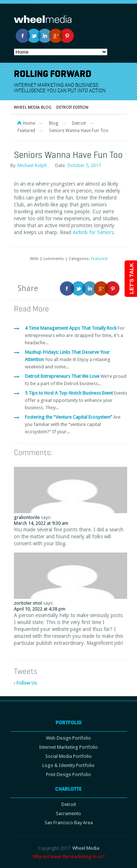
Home (29, 123)
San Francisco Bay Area (69, 823)
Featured (26, 131)
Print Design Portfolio (68, 774)
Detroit (79, 123)
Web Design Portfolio (68, 738)
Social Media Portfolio (68, 756)
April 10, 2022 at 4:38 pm (40, 609)
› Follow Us (25, 683)
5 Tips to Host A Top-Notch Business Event (69, 393)
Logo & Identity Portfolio (68, 765)
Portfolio (68, 722)
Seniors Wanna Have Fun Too (68, 155)
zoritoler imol (28, 603)
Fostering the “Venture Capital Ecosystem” (69, 417)
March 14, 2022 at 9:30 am (41, 523)
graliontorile (27, 517)
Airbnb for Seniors (93, 232)
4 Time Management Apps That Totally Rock (71, 328)
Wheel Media (86, 848)
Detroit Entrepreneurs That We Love (63, 376)
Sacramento (68, 813)
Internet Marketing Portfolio (68, 747)
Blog (54, 123)
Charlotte (68, 789)
